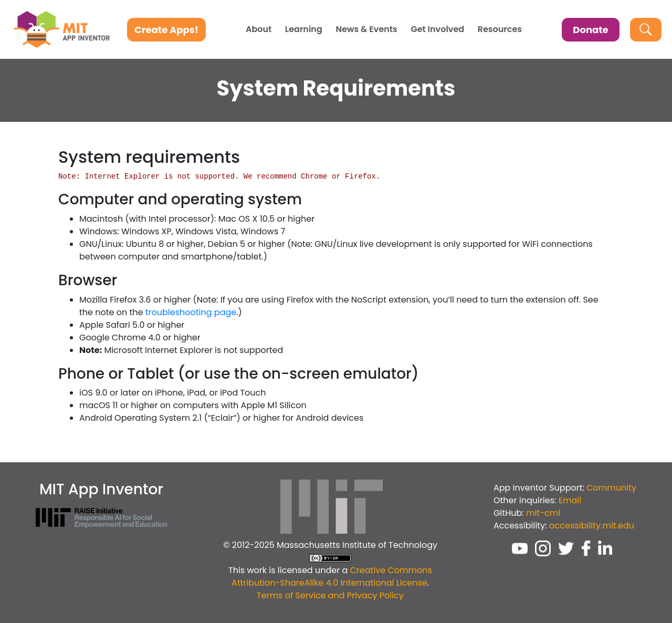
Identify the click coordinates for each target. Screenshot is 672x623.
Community (611, 488)
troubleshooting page (191, 312)
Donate (590, 30)
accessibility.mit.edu (592, 526)
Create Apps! (166, 30)
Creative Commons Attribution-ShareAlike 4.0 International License (332, 577)
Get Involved (437, 29)
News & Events (366, 29)
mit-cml (543, 513)
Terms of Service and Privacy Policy (330, 595)
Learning (304, 29)
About (259, 29)
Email (570, 500)
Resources (500, 29)
